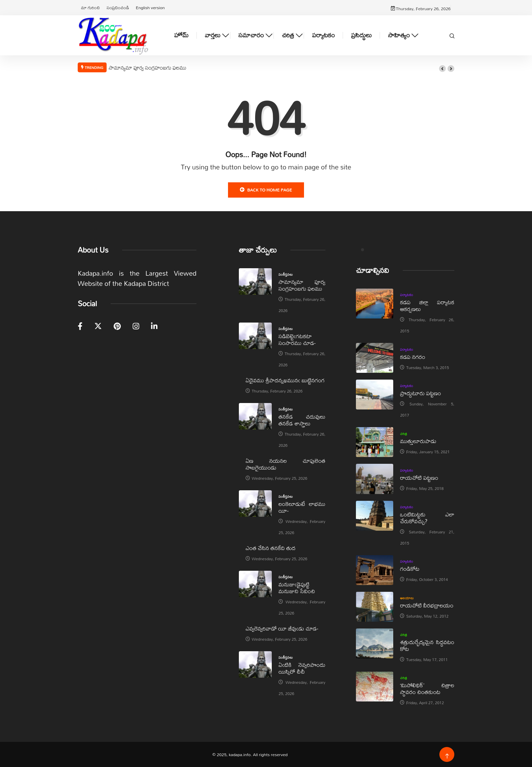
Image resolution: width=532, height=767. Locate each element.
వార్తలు (213, 35)
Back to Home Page (266, 190)
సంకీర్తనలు (286, 274)
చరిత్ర (288, 35)
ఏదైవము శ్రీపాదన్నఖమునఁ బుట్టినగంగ (285, 380)
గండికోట (410, 569)
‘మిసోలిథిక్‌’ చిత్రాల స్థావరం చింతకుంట (427, 688)
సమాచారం (251, 35)
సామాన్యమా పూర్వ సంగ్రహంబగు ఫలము (147, 68)
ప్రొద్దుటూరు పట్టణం (421, 393)
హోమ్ (181, 35)
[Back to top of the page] (447, 756)
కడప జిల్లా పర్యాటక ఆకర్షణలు (427, 305)
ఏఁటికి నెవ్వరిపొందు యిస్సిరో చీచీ (302, 668)
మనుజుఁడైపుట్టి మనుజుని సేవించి (297, 588)
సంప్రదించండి (118, 7)
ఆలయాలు (407, 598)
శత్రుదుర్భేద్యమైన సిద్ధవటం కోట (427, 645)
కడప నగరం (413, 357)
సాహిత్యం (399, 35)
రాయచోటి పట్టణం (419, 478)
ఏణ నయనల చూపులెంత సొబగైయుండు (286, 464)
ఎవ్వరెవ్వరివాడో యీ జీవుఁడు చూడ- (282, 628)
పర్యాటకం (324, 35)
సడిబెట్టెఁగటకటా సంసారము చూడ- (297, 339)
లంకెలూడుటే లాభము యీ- (302, 507)
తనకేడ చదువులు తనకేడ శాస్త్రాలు (302, 420)
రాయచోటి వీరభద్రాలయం (427, 605)
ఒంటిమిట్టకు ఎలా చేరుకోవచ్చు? (427, 518)
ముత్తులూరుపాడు (418, 441)
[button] (442, 69)
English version (150, 7)
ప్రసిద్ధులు (362, 35)
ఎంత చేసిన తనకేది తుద (271, 548)
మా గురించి (90, 7)
